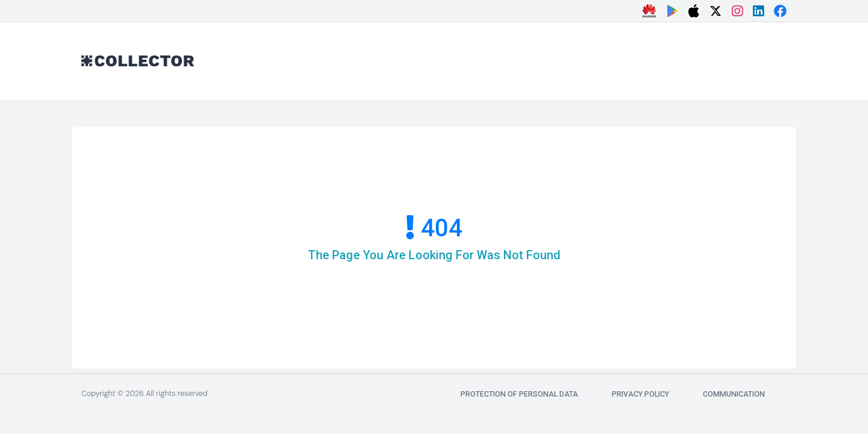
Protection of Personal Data (519, 394)
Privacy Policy (640, 394)
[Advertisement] (549, 58)
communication (734, 394)
